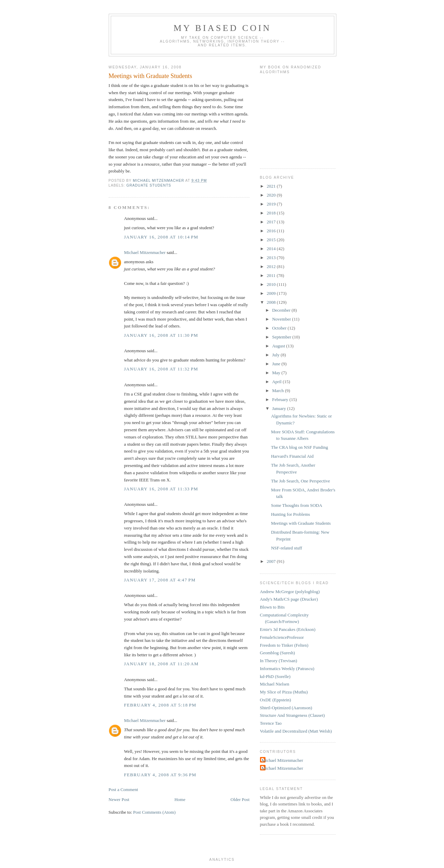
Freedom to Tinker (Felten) (284, 645)
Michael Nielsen (275, 684)
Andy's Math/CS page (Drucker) (289, 599)
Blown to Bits (272, 607)
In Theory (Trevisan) (279, 661)
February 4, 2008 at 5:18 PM (160, 705)
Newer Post (119, 799)
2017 (272, 222)
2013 (272, 258)
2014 (272, 249)
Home (180, 799)
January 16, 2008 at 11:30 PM (161, 335)
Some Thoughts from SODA (297, 505)
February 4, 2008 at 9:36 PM (160, 775)
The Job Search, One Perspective (300, 481)
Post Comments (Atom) (154, 812)
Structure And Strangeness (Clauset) (293, 715)
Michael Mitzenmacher (145, 252)
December (282, 310)
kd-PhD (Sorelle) (275, 676)
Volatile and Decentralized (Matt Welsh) (296, 731)
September (282, 337)
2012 (272, 266)
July (276, 355)
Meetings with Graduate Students (301, 523)
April (277, 382)
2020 (272, 195)
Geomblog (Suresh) (278, 653)
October (280, 328)
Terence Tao (271, 723)
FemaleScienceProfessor (282, 637)
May (277, 373)
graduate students (149, 185)
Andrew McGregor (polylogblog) (290, 592)
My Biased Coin (222, 28)
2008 (272, 302)
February (281, 399)
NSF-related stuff (286, 548)
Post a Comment (123, 789)
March (278, 391)
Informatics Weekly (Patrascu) (287, 669)
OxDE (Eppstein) (276, 700)
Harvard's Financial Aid (292, 456)
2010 (272, 284)
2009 (272, 293)
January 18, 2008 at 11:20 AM (161, 664)
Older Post (240, 799)
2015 (272, 240)
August (279, 346)
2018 (272, 213)
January (280, 408)
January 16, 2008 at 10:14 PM (161, 237)
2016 (272, 231)
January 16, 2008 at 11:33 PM (161, 489)
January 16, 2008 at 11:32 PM (161, 369)
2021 (272, 186)
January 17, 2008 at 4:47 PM (160, 580)
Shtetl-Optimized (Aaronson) (286, 708)
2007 (272, 561)
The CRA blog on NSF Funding (300, 447)
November (282, 319)
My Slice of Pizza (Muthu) (284, 692)
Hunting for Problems (290, 514)
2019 (272, 204)
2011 (272, 275)
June (277, 364)
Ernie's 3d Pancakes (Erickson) (288, 629)
